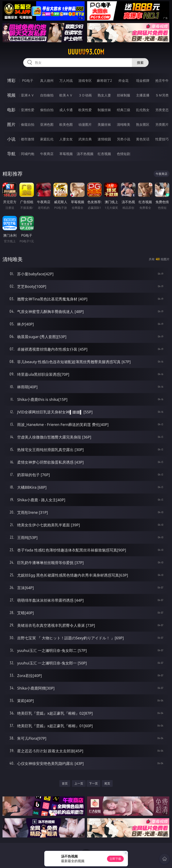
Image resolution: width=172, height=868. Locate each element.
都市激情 (28, 139)
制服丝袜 (104, 110)
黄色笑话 (143, 139)
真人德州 (47, 81)
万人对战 (66, 81)
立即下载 (115, 859)
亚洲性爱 (28, 110)
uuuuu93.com (86, 52)
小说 (11, 139)
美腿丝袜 (104, 124)
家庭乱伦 (47, 139)
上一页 (79, 783)
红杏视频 (104, 154)
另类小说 (124, 139)
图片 (11, 124)
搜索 (140, 63)
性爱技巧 (162, 139)
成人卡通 (66, 110)
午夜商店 (47, 154)
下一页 (93, 783)
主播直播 (143, 95)
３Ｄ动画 (85, 95)
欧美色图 (66, 124)
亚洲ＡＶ (28, 95)
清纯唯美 (124, 124)
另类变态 (162, 110)
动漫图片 (85, 124)
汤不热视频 (85, 154)
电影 (11, 110)
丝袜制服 (124, 95)
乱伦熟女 (143, 110)
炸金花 (124, 81)
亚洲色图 (47, 124)
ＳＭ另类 (162, 95)
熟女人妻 (104, 95)
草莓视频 (66, 154)
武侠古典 (85, 139)
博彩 (11, 80)
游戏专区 (85, 81)
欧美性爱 (85, 110)
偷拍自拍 (47, 110)
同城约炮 (28, 154)
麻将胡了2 (104, 81)
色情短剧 (124, 154)
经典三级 (124, 110)
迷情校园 (104, 139)
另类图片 (162, 124)
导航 (11, 154)
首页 (65, 783)
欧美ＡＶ (66, 95)
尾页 (107, 783)
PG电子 (27, 81)
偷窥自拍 (28, 124)
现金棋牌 (143, 81)
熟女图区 (143, 124)
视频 (11, 95)
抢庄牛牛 (162, 81)
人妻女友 (66, 139)
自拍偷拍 (47, 95)
